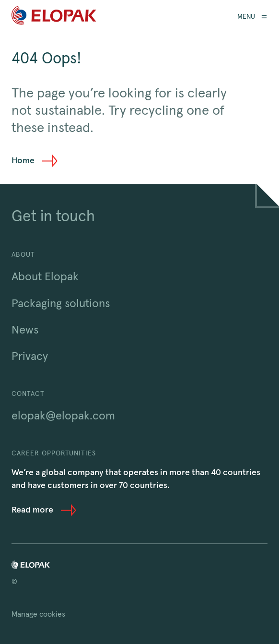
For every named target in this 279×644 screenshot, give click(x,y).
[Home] (54, 17)
